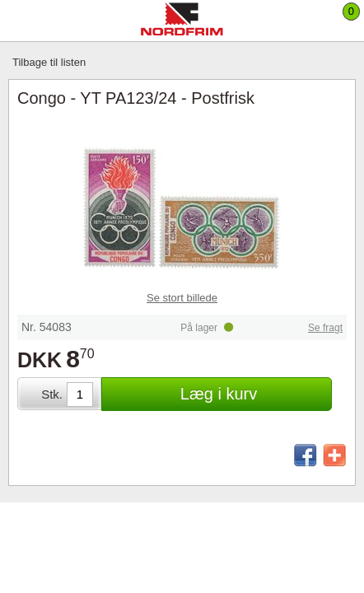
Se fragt (325, 328)
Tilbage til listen (49, 62)
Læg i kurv (219, 394)
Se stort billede (182, 298)
